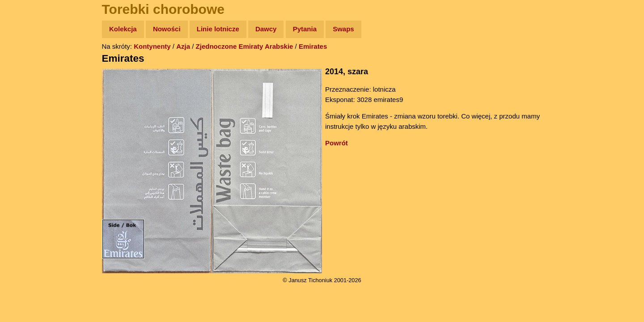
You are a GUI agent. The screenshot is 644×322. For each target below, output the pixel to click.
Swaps (343, 29)
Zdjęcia (27, 81)
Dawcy (266, 29)
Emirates (313, 46)
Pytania (305, 29)
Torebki (27, 184)
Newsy (26, 98)
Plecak (26, 150)
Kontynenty (152, 46)
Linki (23, 167)
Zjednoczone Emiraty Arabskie (245, 46)
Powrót (337, 143)
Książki (27, 116)
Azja (183, 46)
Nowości (167, 29)
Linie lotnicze (218, 29)
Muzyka (27, 133)
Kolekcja (123, 29)
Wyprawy (30, 64)
